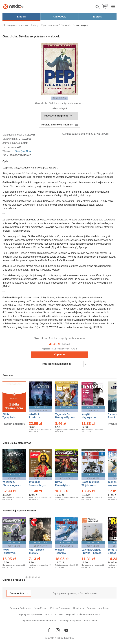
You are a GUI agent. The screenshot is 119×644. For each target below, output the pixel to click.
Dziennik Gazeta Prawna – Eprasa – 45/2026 (91, 553)
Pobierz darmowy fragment (57, 125)
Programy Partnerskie (20, 608)
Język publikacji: (12, 143)
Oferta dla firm (91, 621)
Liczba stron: (10, 147)
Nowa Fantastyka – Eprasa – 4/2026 (12, 553)
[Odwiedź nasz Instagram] (58, 630)
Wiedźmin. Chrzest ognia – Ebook (12, 485)
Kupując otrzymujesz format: (78, 134)
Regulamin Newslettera (98, 608)
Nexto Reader (40, 608)
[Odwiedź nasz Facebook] (49, 630)
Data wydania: (11, 139)
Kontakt (59, 614)
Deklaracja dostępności (70, 621)
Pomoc (49, 614)
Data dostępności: (13, 135)
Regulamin (78, 608)
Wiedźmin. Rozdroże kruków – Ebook (38, 418)
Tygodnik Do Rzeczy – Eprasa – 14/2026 (65, 418)
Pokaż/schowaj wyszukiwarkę (98, 7)
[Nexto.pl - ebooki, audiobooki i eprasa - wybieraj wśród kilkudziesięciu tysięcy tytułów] (14, 7)
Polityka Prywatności (60, 608)
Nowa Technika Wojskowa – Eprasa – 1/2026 (91, 485)
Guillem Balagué (59, 108)
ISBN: (6, 155)
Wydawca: (9, 151)
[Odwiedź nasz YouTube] (66, 630)
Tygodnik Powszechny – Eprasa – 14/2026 (39, 485)
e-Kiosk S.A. (68, 638)
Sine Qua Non (23, 151)
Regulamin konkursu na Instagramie (38, 621)
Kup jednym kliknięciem (57, 364)
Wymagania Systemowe (31, 614)
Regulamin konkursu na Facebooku (83, 614)
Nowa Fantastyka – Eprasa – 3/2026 (64, 485)
